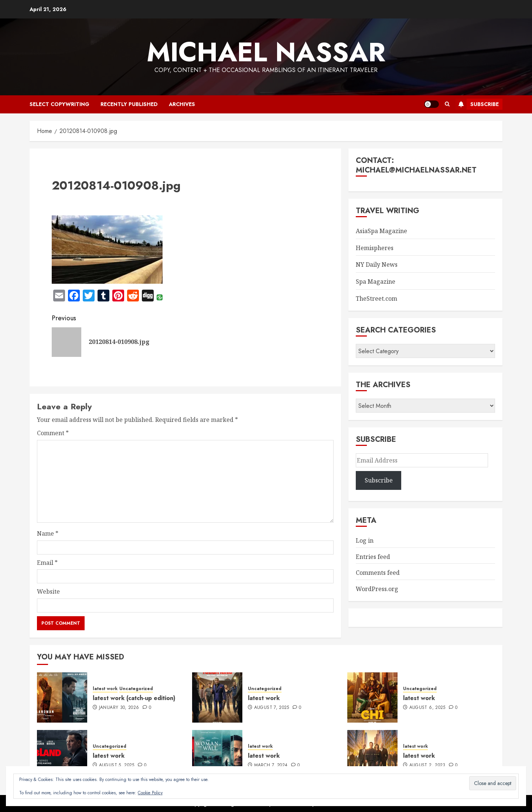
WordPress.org (377, 589)
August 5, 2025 (117, 765)
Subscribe (477, 104)
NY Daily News (377, 265)
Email (47, 563)
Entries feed (373, 557)
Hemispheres (375, 248)
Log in (365, 540)
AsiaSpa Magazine (381, 231)
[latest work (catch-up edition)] (62, 697)
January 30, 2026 (119, 708)
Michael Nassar (266, 52)
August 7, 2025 (272, 708)
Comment (53, 433)
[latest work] (217, 697)
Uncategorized (136, 689)
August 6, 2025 (427, 708)
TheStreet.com (376, 298)
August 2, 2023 (427, 765)
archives (182, 104)
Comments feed (378, 573)
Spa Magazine (376, 282)
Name (48, 533)
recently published (129, 104)
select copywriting (59, 104)
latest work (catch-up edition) (134, 698)
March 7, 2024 (271, 765)
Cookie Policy (150, 793)
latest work (105, 689)
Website (48, 591)
